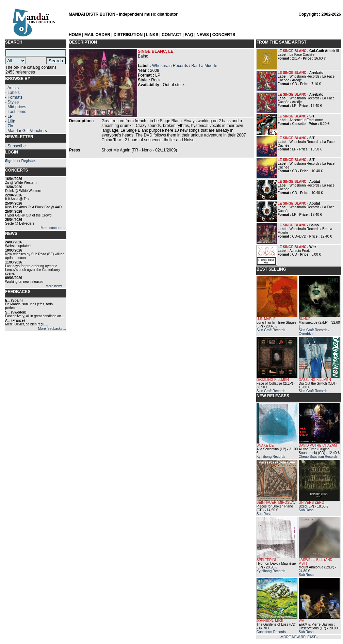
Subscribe (17, 146)
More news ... (56, 286)
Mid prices (17, 107)
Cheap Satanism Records (318, 457)
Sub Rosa (264, 514)
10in (11, 121)
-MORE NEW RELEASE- (299, 637)
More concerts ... (53, 228)
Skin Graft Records (271, 330)
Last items (17, 112)
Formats (15, 97)
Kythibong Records (271, 457)
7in (10, 126)
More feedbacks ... (52, 329)
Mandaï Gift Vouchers (27, 131)
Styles (13, 102)
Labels (13, 93)
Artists (13, 88)
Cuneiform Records (271, 632)
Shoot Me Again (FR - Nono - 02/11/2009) (139, 150)
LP (10, 116)
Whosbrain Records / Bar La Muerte (185, 66)
